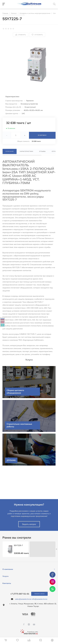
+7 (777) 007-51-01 (20, 594)
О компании (8, 569)
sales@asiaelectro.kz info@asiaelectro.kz (31, 599)
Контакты (7, 583)
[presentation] (56, 549)
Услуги (5, 576)
